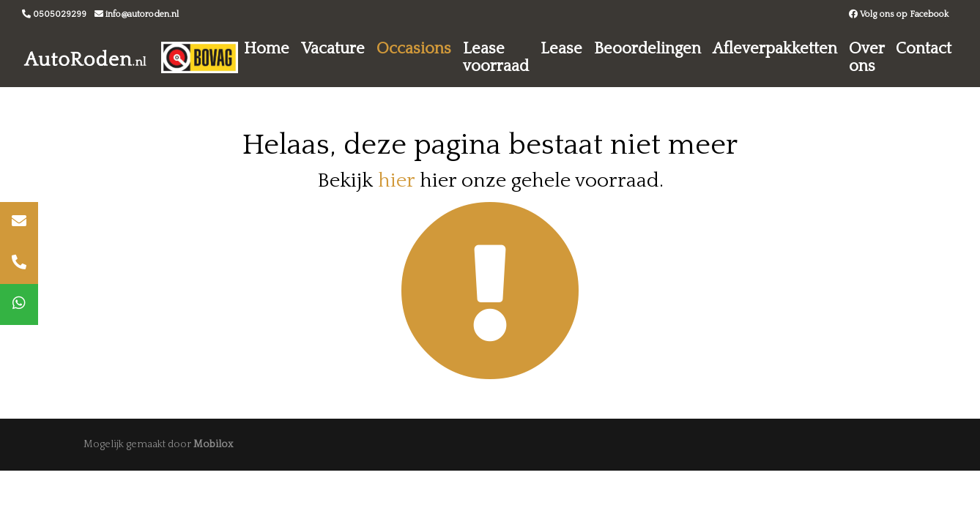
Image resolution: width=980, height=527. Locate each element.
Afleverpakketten (775, 49)
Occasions (414, 49)
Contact (924, 49)
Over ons (866, 57)
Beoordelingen (647, 49)
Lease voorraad (496, 57)
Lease (561, 49)
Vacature (333, 49)
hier (396, 180)
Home (267, 49)
